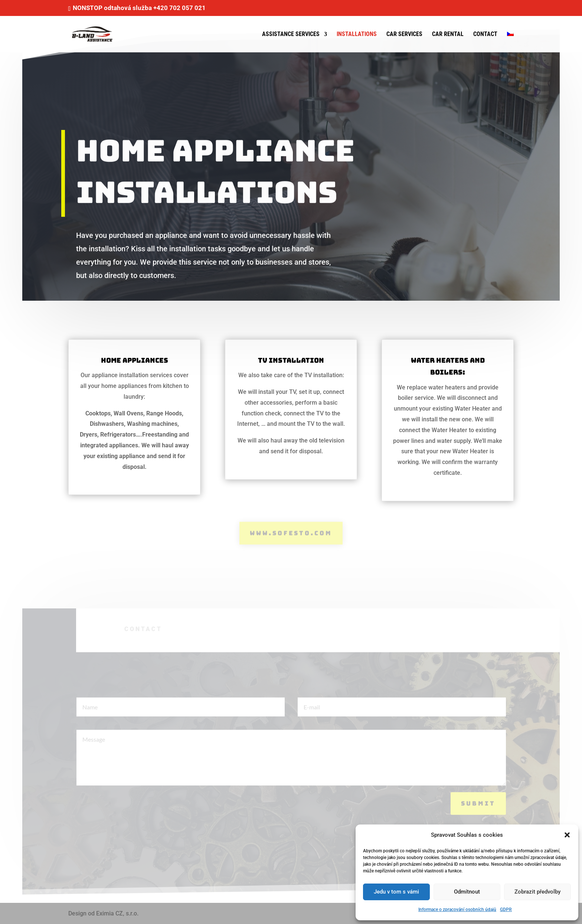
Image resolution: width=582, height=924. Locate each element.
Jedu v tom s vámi (396, 892)
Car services (404, 35)
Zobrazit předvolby (537, 892)
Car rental (448, 35)
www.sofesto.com (291, 533)
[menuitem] (510, 42)
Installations (357, 35)
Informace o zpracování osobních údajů (457, 910)
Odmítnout (467, 892)
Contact (485, 35)
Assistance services (291, 35)
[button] (567, 835)
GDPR (506, 910)
